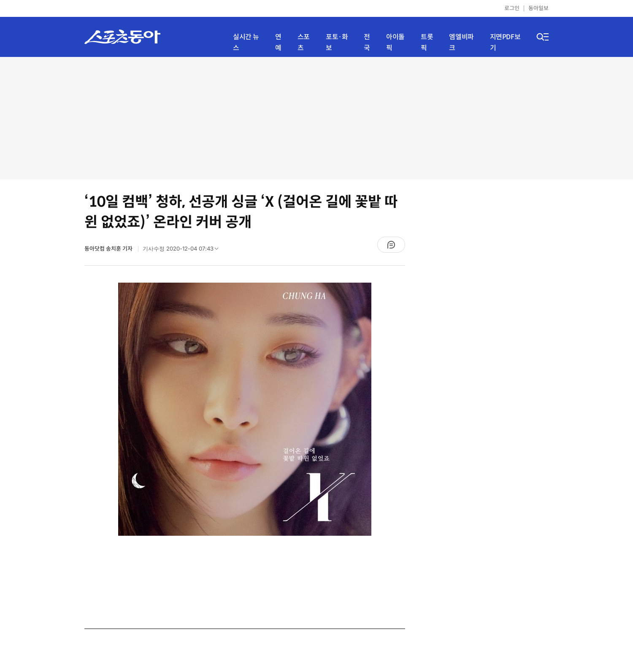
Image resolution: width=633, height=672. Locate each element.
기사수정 (183, 251)
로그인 (512, 8)
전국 (367, 42)
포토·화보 (337, 42)
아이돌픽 (395, 42)
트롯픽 (427, 42)
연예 (278, 42)
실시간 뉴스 (246, 42)
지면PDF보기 (505, 42)
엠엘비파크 (461, 42)
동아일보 (538, 8)
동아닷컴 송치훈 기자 (109, 249)
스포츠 (304, 42)
